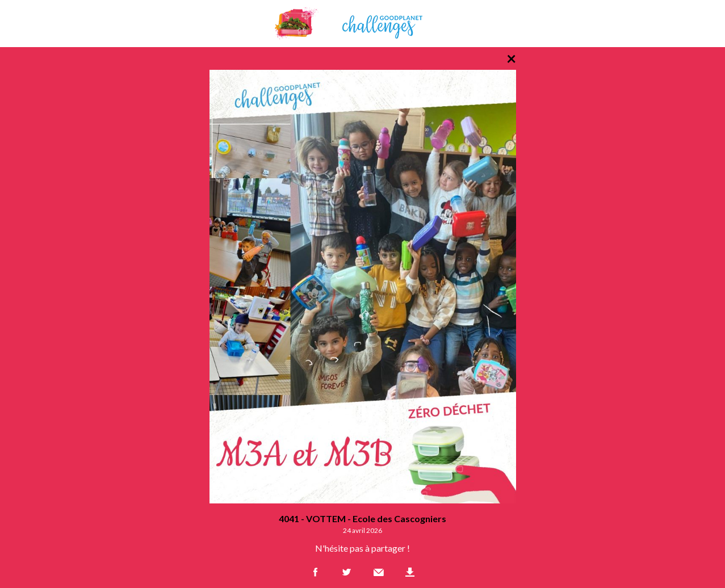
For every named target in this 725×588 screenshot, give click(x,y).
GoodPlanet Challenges (363, 24)
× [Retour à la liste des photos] (511, 58)
